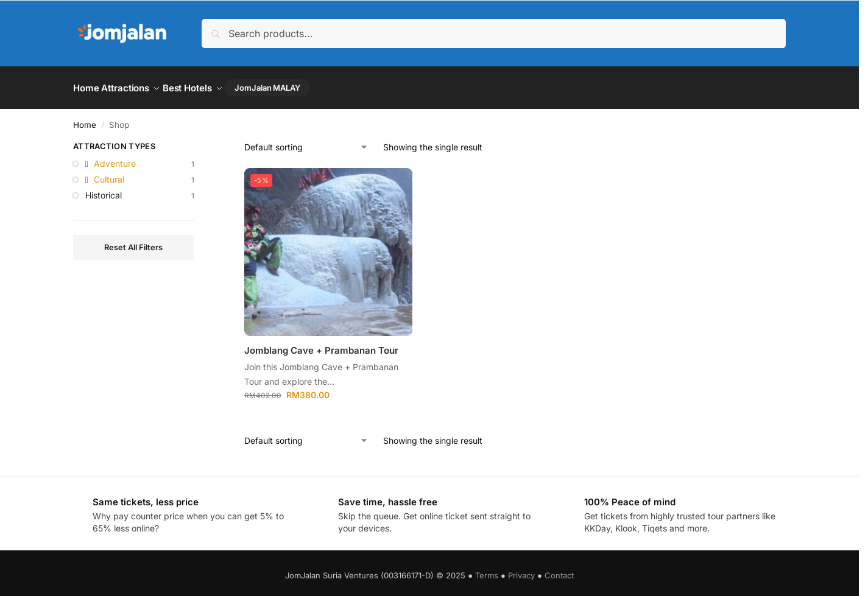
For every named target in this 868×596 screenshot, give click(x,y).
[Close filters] (198, 143)
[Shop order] (306, 142)
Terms (487, 570)
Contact (559, 570)
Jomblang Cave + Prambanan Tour (321, 345)
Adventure (115, 159)
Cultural (109, 174)
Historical (104, 190)
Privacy (521, 570)
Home (85, 119)
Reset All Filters (133, 242)
